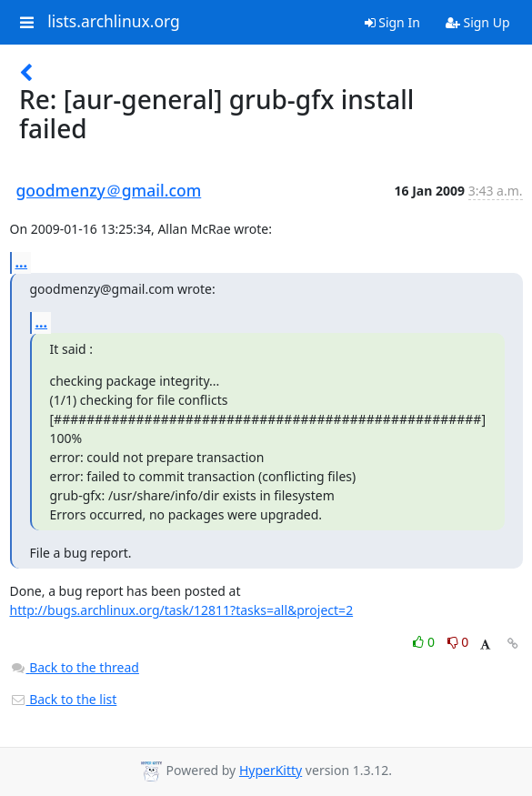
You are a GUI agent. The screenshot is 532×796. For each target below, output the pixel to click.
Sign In (392, 22)
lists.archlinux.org (114, 22)
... (22, 262)
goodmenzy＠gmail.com (109, 190)
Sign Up (478, 22)
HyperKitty (271, 770)
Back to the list (64, 699)
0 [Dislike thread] (458, 642)
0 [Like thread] (425, 642)
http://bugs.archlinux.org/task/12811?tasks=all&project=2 (182, 610)
